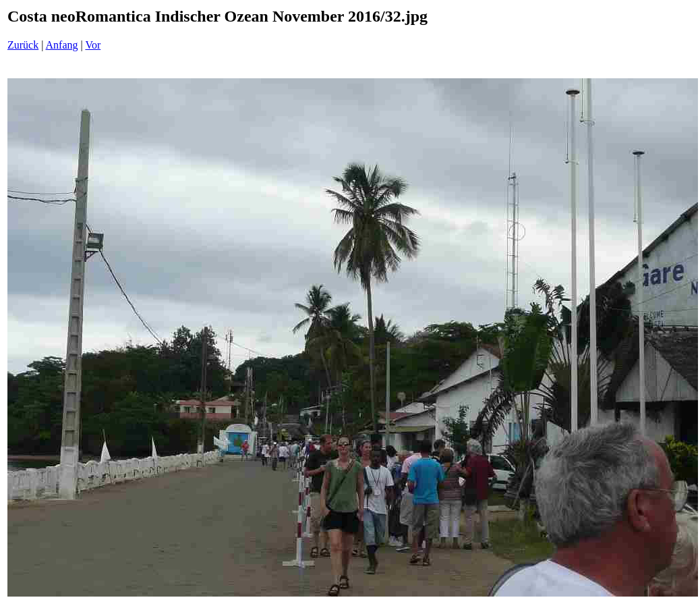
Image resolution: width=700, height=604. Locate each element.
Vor (93, 45)
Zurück (23, 45)
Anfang (62, 45)
